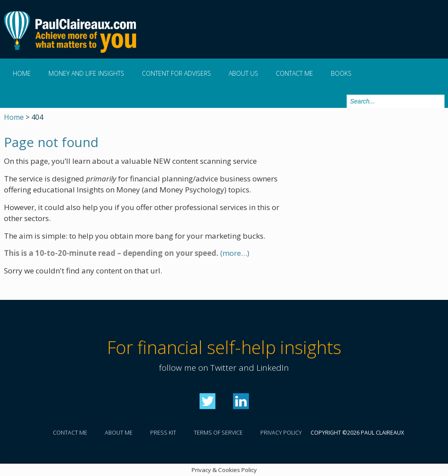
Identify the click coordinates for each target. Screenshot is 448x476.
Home (22, 73)
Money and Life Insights (86, 73)
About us (243, 73)
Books (341, 73)
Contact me (294, 73)
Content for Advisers (176, 73)
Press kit (163, 433)
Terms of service (218, 433)
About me (119, 433)
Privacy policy (281, 433)
